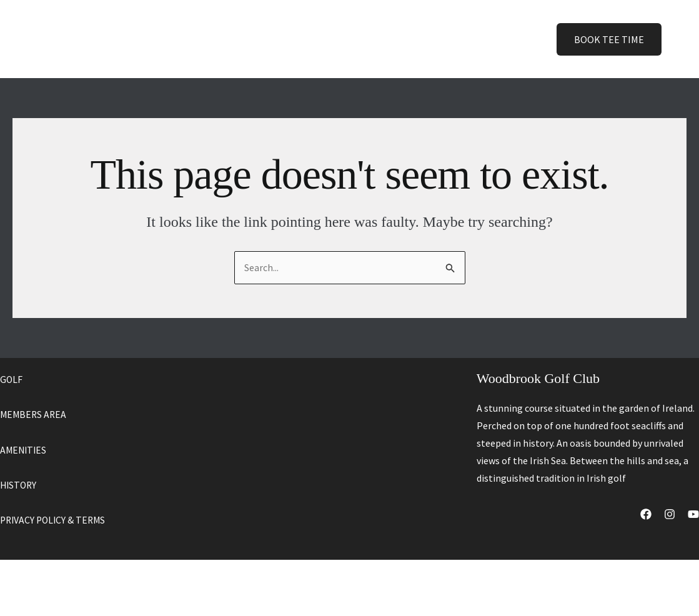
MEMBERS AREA (34, 414)
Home (227, 39)
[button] (285, 39)
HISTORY (19, 484)
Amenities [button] (339, 39)
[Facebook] (646, 515)
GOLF (12, 379)
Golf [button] (275, 39)
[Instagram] (670, 515)
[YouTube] (693, 515)
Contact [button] (462, 39)
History (403, 39)
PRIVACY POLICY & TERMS (55, 519)
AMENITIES (24, 449)
